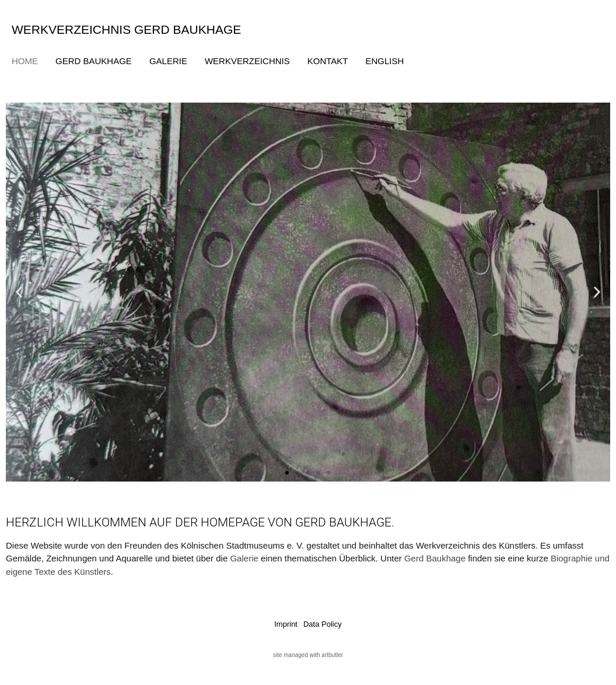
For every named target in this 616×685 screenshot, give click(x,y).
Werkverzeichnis (247, 61)
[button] (19, 292)
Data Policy (323, 624)
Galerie (168, 61)
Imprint (286, 624)
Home (25, 61)
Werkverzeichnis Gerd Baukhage (126, 29)
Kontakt (328, 61)
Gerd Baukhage (94, 61)
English (385, 61)
